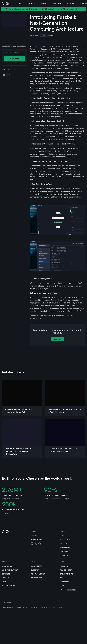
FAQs (62, 586)
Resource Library (38, 574)
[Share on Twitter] (10, 75)
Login (4, 582)
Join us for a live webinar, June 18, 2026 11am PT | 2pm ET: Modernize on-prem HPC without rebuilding (43, 9)
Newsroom (64, 582)
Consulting (7, 574)
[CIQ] (5, 4)
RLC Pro (63, 536)
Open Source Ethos (68, 574)
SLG (60, 607)
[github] (40, 544)
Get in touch (57, 339)
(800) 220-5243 (37, 536)
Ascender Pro (65, 540)
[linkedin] (32, 544)
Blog (37, 566)
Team (62, 578)
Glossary (35, 570)
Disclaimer (34, 607)
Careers (68, 590)
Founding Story (66, 570)
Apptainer (64, 552)
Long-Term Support (10, 570)
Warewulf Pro (66, 548)
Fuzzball (64, 544)
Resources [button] (58, 4)
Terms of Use (46, 607)
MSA (55, 607)
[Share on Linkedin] (4, 75)
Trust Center (36, 578)
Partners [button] (72, 4)
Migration (6, 578)
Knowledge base (9, 586)
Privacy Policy (8, 607)
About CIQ (64, 566)
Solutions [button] (32, 4)
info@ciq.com (36, 318)
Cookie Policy (22, 607)
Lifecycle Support (9, 566)
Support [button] (45, 4)
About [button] (83, 4)
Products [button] (18, 4)
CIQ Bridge (64, 555)
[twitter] (36, 544)
